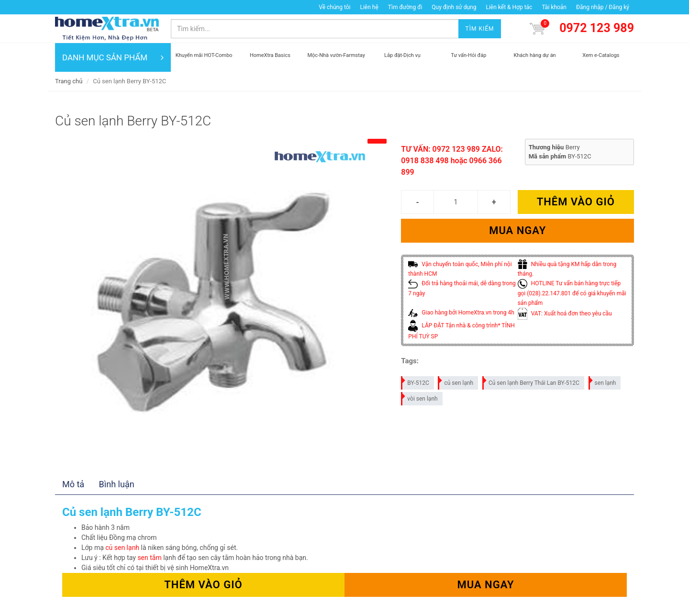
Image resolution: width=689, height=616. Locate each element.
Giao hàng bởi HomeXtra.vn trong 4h (461, 313)
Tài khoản (554, 7)
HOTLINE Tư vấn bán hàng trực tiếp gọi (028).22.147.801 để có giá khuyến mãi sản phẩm (572, 293)
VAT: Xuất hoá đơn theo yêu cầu (565, 314)
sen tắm (149, 558)
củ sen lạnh (456, 381)
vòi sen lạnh (420, 397)
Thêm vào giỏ (576, 202)
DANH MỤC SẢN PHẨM (113, 57)
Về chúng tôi (334, 7)
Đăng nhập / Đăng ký (603, 7)
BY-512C (415, 381)
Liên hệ (369, 7)
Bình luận (117, 484)
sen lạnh (603, 381)
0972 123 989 (597, 28)
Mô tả (73, 484)
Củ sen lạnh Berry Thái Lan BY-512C (531, 381)
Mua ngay (517, 230)
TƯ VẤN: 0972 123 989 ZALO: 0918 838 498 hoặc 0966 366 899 (452, 161)
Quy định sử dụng (454, 7)
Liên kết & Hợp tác (509, 7)
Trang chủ (69, 81)
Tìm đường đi (405, 7)
